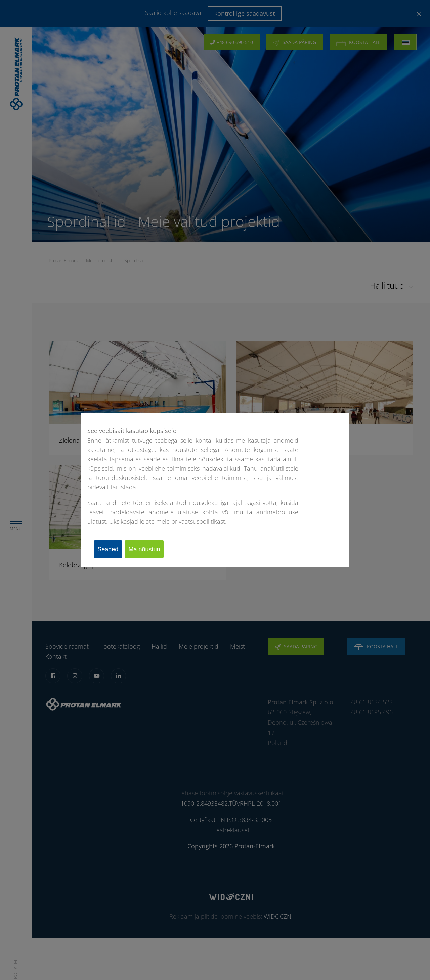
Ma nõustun (153, 549)
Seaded (111, 549)
